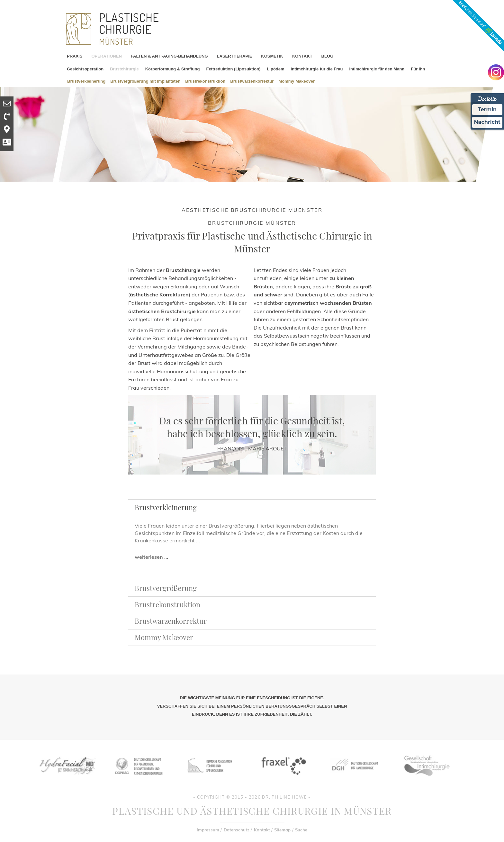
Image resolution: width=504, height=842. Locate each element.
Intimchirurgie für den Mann (377, 69)
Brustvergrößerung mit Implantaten (145, 81)
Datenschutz (237, 830)
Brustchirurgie (124, 69)
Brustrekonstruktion (205, 81)
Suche (301, 830)
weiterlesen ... (151, 557)
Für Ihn (418, 69)
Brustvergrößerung (166, 588)
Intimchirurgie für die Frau (317, 69)
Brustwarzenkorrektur (252, 81)
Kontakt (262, 830)
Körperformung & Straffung (173, 69)
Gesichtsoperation (85, 69)
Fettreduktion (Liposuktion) (233, 69)
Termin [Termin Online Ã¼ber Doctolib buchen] (487, 109)
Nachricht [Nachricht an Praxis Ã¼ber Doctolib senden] (487, 122)
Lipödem (275, 69)
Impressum (208, 830)
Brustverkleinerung (86, 81)
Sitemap (282, 830)
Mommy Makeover (297, 81)
